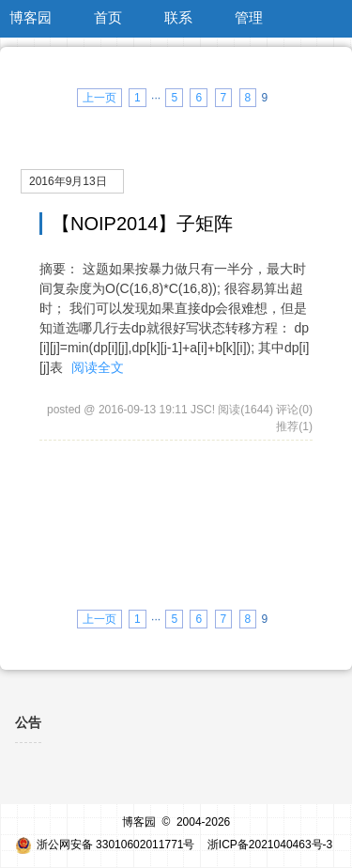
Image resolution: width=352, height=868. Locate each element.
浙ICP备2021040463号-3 (270, 845)
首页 (108, 17)
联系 (178, 17)
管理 (249, 17)
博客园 (31, 17)
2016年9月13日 (68, 181)
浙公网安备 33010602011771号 (105, 845)
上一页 (99, 98)
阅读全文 (98, 367)
